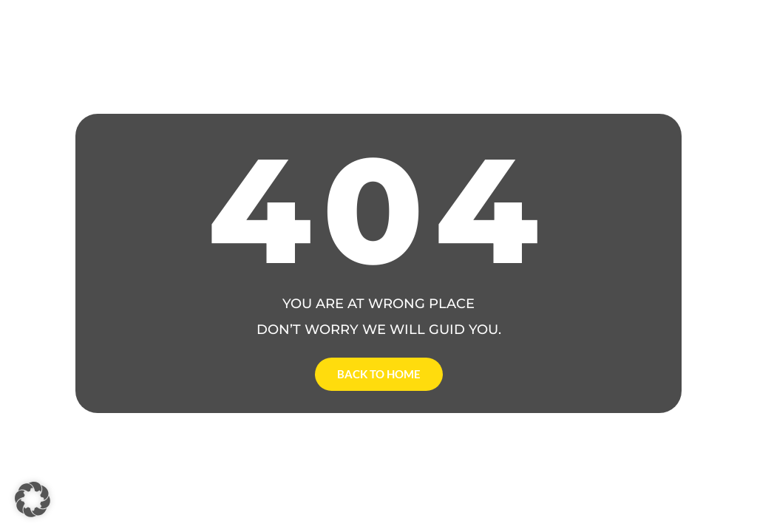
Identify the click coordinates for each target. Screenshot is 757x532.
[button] (33, 499)
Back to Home (379, 374)
